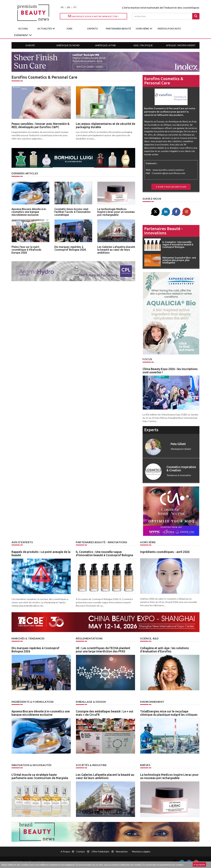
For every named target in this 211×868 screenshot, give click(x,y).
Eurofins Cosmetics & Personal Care (164, 81)
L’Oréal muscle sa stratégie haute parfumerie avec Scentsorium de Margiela (40, 776)
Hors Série (148, 542)
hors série (143, 29)
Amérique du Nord (68, 45)
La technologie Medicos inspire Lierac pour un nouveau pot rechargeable (116, 212)
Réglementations (89, 638)
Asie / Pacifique (143, 45)
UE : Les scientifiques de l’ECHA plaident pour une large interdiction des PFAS (103, 650)
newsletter (122, 851)
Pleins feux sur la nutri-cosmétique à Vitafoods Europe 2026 (26, 250)
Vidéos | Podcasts (169, 29)
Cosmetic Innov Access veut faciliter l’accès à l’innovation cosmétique (72, 212)
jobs (69, 29)
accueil (23, 29)
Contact (81, 851)
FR (62, 7)
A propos (65, 851)
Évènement (22, 35)
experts (92, 29)
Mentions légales (141, 851)
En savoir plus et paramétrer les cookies (163, 865)
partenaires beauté (118, 29)
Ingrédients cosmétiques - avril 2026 (165, 552)
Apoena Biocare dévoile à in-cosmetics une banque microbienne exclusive (29, 212)
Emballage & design (91, 702)
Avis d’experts (22, 542)
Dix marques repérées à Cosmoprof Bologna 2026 (70, 248)
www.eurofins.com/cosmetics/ (169, 170)
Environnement (152, 702)
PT (75, 7)
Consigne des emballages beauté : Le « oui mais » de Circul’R (105, 713)
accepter (199, 864)
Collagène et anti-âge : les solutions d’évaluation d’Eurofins (165, 650)
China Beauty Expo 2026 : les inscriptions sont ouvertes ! (170, 371)
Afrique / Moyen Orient (181, 45)
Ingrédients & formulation (33, 702)
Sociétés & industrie (91, 765)
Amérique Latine (105, 45)
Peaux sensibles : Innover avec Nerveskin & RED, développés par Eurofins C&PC (41, 125)
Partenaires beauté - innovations (163, 231)
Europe (30, 45)
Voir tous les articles (171, 187)
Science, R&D (149, 638)
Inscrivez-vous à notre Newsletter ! (93, 16)
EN (68, 7)
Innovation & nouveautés (32, 765)
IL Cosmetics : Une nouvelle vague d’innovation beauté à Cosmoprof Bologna (104, 553)
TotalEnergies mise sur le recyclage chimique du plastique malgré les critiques (169, 713)
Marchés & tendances (28, 638)
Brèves (145, 765)
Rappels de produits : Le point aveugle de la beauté (41, 553)
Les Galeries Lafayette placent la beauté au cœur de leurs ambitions (116, 250)
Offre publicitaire (100, 851)
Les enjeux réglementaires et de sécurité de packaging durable (105, 125)
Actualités (45, 29)
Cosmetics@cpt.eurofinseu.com (169, 173)
